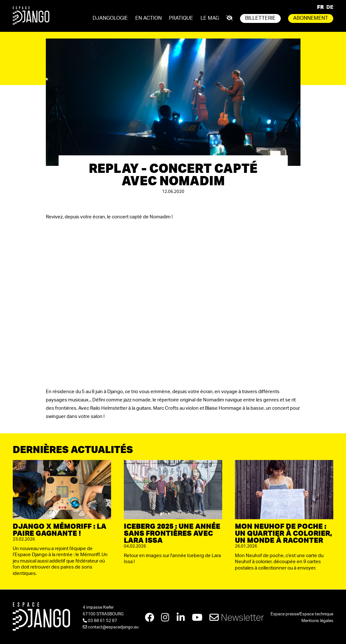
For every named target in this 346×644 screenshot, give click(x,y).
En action (148, 18)
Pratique (181, 18)
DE (330, 7)
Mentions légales (317, 621)
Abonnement (311, 18)
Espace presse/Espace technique (302, 614)
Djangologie (110, 18)
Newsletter (238, 618)
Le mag (210, 18)
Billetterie (260, 18)
